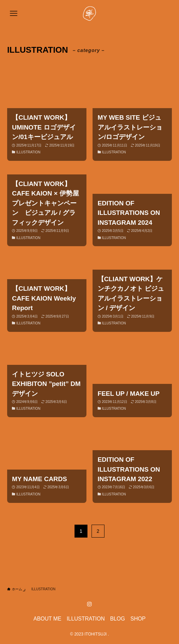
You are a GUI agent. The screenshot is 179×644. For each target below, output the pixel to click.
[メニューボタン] (14, 14)
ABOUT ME (47, 619)
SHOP (138, 619)
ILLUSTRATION (86, 619)
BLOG (118, 619)
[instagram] (89, 604)
